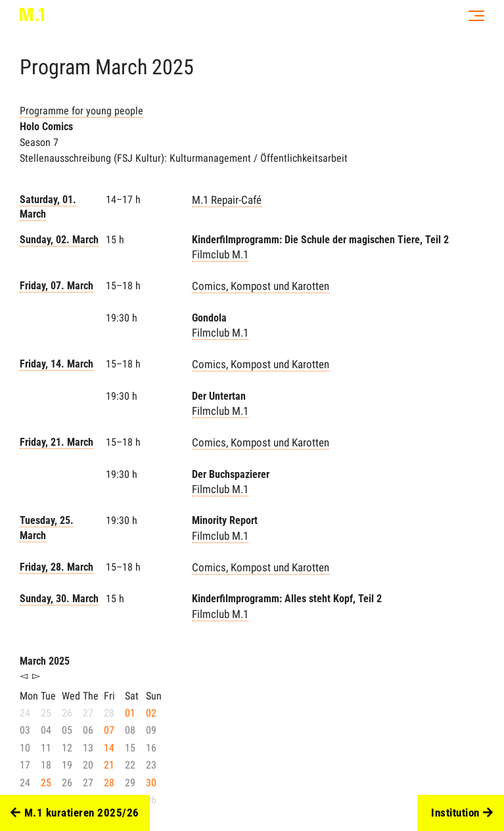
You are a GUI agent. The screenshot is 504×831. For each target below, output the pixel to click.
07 (109, 730)
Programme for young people (81, 111)
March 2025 (45, 661)
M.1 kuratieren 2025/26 (75, 813)
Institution (462, 813)
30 (151, 783)
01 (130, 713)
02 (151, 713)
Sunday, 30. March (59, 599)
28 (109, 783)
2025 (173, 67)
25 (46, 783)
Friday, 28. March (57, 567)
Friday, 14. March (57, 364)
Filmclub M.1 (220, 254)
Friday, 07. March (57, 286)
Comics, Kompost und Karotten (261, 286)
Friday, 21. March (57, 442)
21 (109, 765)
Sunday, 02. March (59, 240)
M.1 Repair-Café (227, 200)
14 (109, 748)
